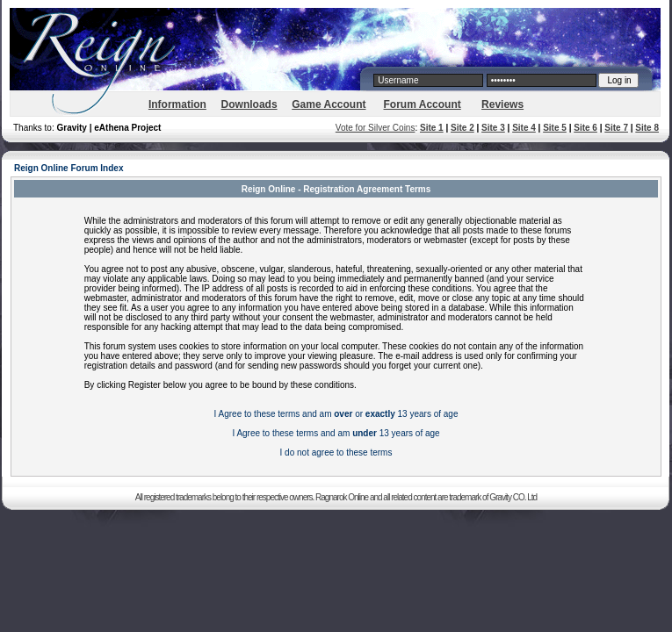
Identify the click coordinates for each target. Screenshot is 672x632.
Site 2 (462, 128)
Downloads (249, 104)
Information (177, 104)
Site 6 (585, 128)
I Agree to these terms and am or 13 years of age (336, 414)
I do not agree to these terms (336, 452)
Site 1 (432, 128)
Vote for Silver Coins (376, 128)
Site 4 (524, 128)
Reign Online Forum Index (69, 168)
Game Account (329, 104)
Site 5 (555, 128)
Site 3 (493, 128)
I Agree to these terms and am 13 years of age (336, 433)
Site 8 (647, 128)
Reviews (502, 104)
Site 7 (616, 128)
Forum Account (423, 104)
